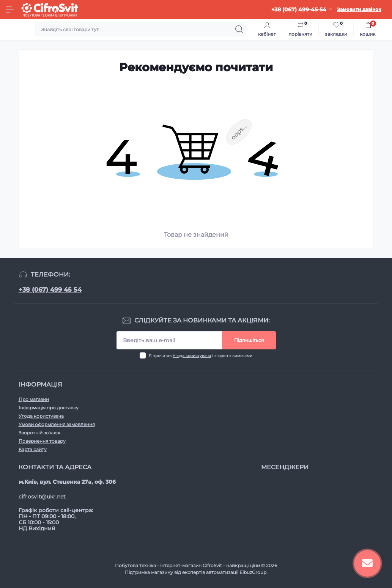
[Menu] (10, 9)
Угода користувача (192, 356)
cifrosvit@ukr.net (42, 497)
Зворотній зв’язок (39, 433)
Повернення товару (42, 441)
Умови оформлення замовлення (57, 424)
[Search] (239, 29)
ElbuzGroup (253, 572)
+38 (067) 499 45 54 (50, 290)
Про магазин (34, 399)
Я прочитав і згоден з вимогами (201, 356)
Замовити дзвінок (359, 9)
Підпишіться (249, 340)
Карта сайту (33, 449)
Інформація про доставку (49, 408)
